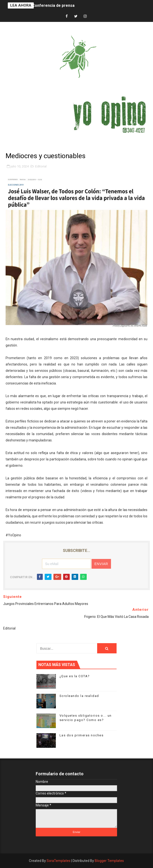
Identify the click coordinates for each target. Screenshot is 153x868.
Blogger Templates (109, 861)
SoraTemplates (59, 861)
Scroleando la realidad (79, 696)
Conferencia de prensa (53, 5)
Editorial (41, 166)
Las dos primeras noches (82, 735)
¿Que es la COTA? (75, 676)
